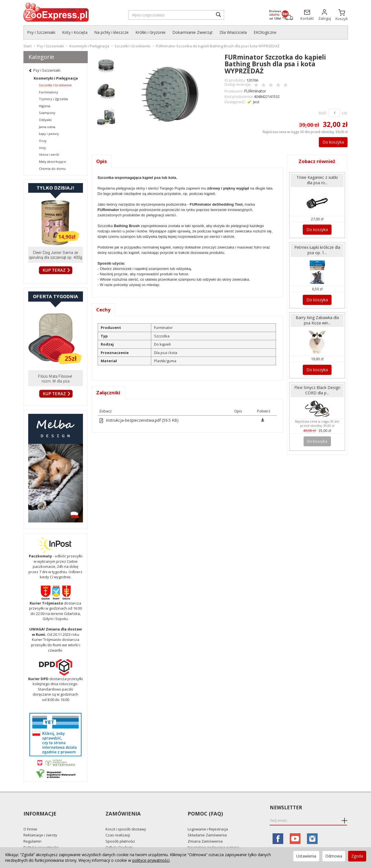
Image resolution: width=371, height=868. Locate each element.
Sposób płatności (120, 831)
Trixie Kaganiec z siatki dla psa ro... (317, 179)
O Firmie (30, 819)
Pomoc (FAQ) (204, 808)
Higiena (45, 106)
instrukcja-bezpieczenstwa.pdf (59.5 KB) (136, 420)
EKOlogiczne (265, 32)
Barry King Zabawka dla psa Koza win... (317, 317)
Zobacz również (317, 161)
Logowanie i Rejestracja (208, 819)
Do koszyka (330, 141)
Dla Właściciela (233, 32)
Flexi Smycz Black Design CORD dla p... (317, 385)
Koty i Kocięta (75, 32)
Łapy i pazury (49, 134)
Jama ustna (47, 127)
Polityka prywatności (41, 837)
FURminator (254, 91)
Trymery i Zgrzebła (53, 99)
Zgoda (357, 856)
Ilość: (323, 112)
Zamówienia (122, 808)
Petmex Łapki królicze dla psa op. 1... (317, 248)
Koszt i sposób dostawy (126, 819)
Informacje (39, 808)
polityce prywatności (151, 860)
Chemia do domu (52, 169)
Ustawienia (306, 856)
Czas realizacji (118, 825)
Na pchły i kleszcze (111, 32)
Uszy (42, 148)
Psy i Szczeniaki (41, 32)
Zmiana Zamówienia (205, 831)
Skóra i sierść (49, 154)
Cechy (104, 309)
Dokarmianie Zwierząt (193, 32)
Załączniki (109, 393)
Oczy (43, 141)
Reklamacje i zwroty (40, 825)
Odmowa (334, 856)
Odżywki (45, 120)
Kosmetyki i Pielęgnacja (56, 78)
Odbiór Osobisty (119, 837)
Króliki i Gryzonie (151, 32)
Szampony (47, 113)
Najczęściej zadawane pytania (213, 837)
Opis (102, 161)
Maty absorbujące (52, 161)
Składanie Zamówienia (207, 825)
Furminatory (49, 92)
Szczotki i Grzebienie (55, 85)
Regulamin (32, 831)
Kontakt (30, 843)
